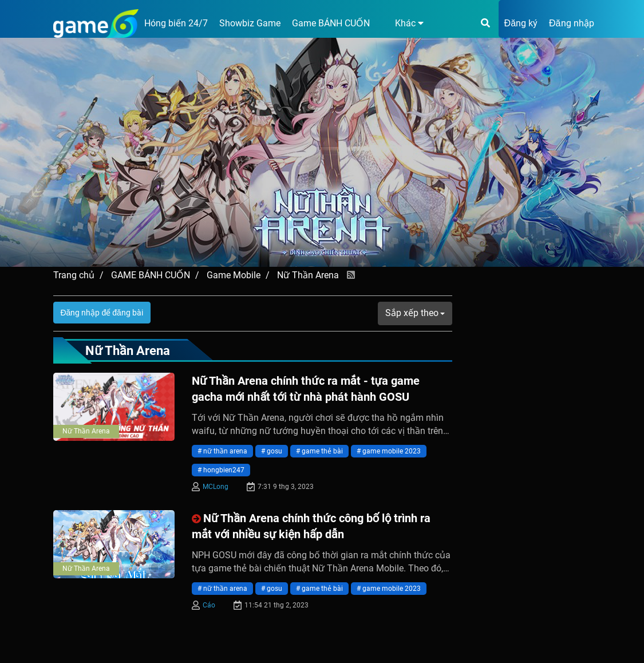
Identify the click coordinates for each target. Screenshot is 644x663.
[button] (402, 23)
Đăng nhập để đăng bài (102, 313)
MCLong (216, 487)
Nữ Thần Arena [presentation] (86, 431)
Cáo (209, 605)
